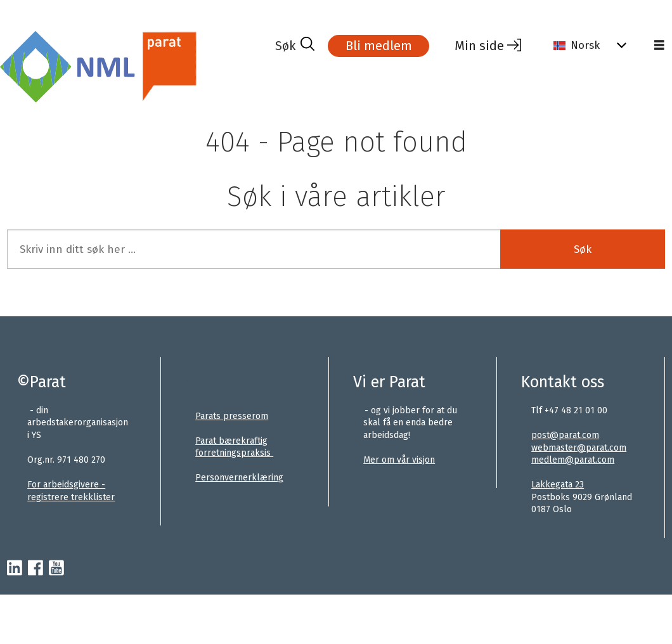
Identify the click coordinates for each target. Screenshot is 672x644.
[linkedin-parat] (15, 569)
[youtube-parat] (56, 569)
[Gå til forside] (102, 66)
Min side (479, 46)
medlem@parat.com (573, 460)
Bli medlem (379, 46)
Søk (583, 249)
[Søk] (295, 46)
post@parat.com (565, 435)
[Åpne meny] (659, 46)
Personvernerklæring (239, 478)
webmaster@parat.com (579, 448)
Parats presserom (232, 416)
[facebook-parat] (36, 569)
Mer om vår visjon (399, 460)
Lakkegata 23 (558, 485)
